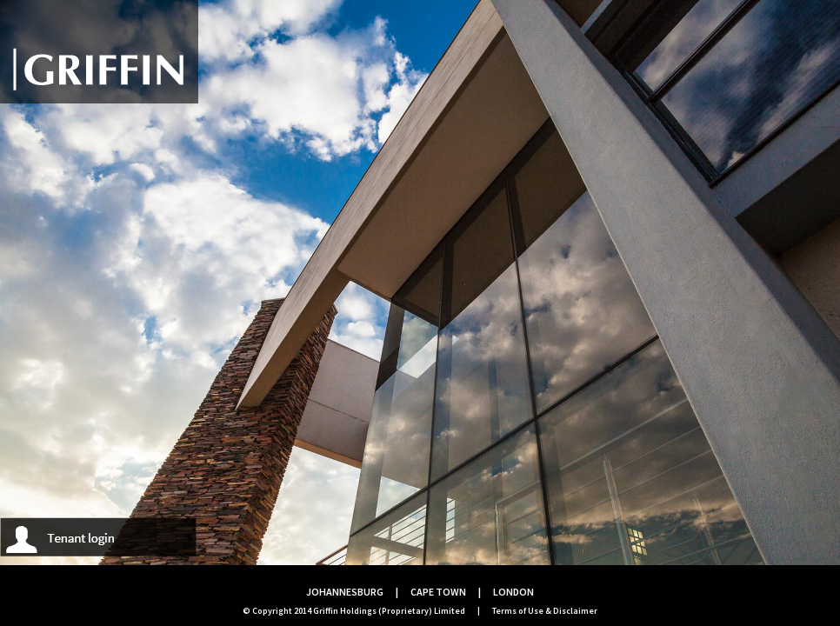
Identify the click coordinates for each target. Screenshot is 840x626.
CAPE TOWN (438, 592)
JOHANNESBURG (345, 592)
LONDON (513, 592)
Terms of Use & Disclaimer (545, 611)
